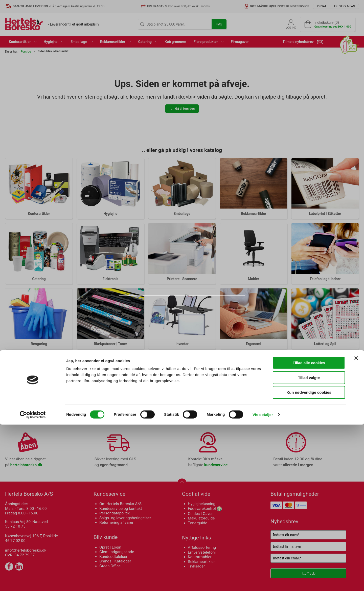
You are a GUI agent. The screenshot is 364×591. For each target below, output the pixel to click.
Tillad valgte (309, 544)
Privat (163, 309)
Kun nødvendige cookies (309, 559)
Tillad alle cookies (309, 529)
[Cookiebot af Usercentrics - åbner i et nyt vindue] (33, 581)
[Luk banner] (356, 525)
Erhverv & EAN (193, 309)
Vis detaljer (263, 581)
